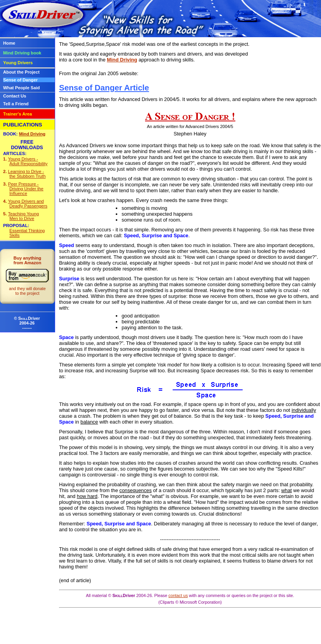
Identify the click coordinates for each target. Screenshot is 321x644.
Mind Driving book (22, 53)
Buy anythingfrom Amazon (27, 276)
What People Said (22, 88)
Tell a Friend (16, 104)
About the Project (21, 72)
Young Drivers (18, 63)
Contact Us (15, 96)
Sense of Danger (20, 80)
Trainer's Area (18, 114)
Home (9, 43)
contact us (178, 595)
